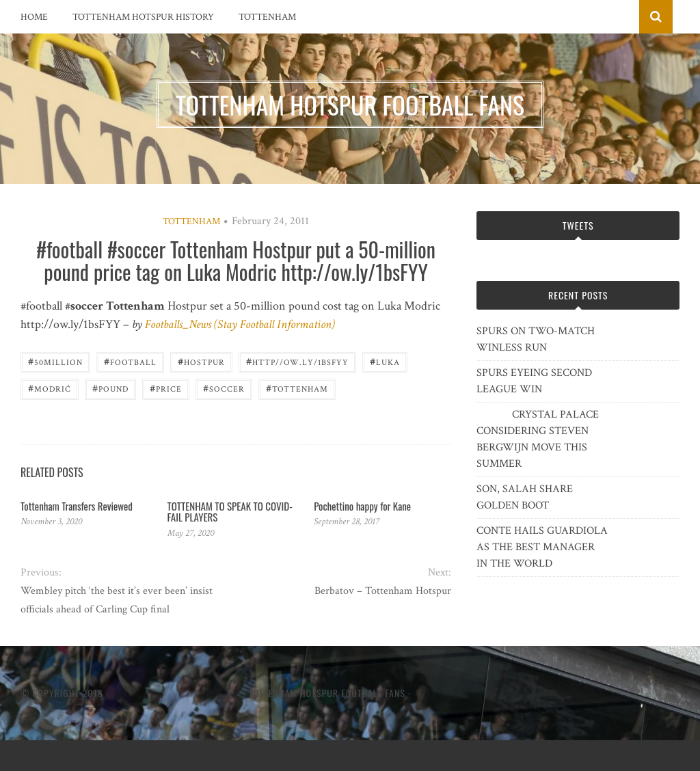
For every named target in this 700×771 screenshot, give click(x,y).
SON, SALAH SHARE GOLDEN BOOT (525, 497)
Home (34, 17)
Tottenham (267, 17)
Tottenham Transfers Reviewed (77, 506)
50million (55, 361)
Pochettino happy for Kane (362, 506)
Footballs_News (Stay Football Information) (240, 324)
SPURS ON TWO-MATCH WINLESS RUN (536, 339)
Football (130, 361)
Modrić (50, 388)
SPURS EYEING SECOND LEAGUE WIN (534, 381)
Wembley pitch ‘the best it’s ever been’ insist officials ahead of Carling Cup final (117, 600)
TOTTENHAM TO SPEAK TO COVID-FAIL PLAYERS (230, 512)
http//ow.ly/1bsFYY (297, 361)
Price (166, 388)
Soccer (224, 388)
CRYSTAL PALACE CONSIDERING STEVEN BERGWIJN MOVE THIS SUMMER (538, 439)
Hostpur (201, 361)
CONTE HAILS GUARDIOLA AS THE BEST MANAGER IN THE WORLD (542, 547)
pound (110, 388)
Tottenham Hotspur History (143, 17)
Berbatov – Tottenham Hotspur (383, 591)
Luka (385, 361)
